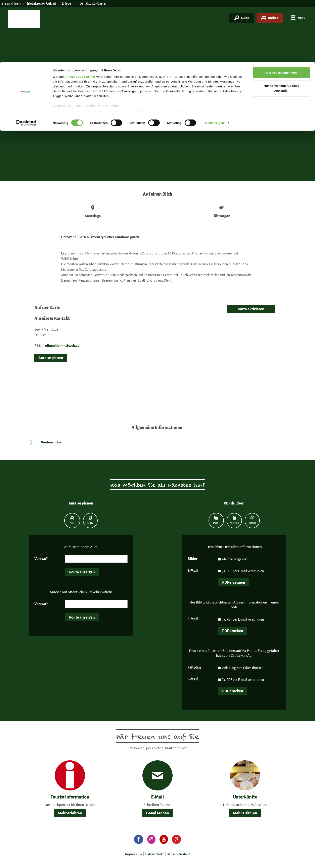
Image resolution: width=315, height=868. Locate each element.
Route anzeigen (82, 572)
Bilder (192, 559)
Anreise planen (51, 358)
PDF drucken (233, 631)
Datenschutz (154, 854)
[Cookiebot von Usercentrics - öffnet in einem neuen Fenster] (26, 61)
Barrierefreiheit (178, 854)
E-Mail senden (157, 813)
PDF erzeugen (234, 582)
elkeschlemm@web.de (62, 346)
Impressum (133, 854)
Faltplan (194, 667)
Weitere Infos (51, 442)
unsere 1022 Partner (80, 15)
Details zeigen (214, 61)
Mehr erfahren (70, 813)
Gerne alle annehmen (281, 11)
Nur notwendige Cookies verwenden (281, 26)
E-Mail (193, 571)
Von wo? (41, 559)
